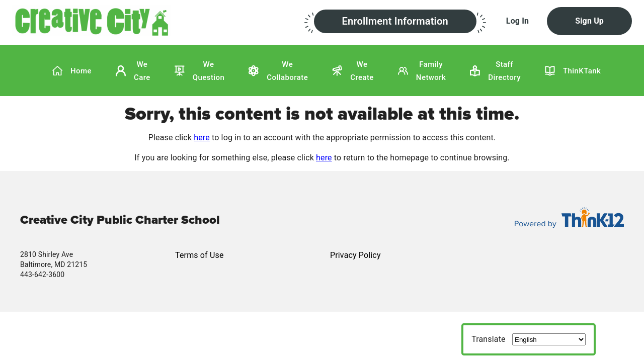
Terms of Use (199, 255)
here (202, 138)
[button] (158, 21)
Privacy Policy (355, 255)
